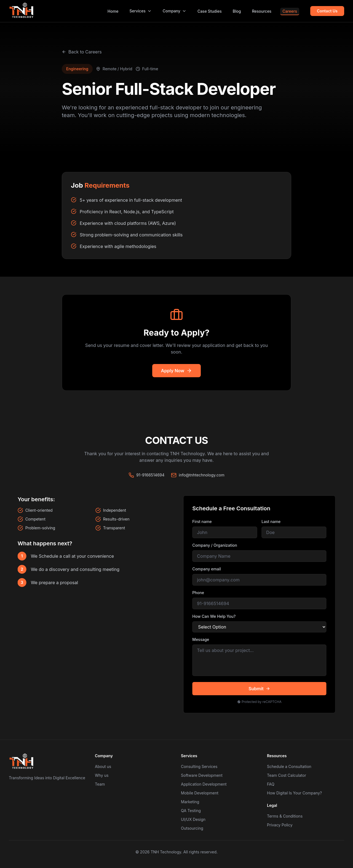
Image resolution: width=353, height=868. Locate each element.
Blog (237, 11)
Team (100, 784)
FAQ (271, 784)
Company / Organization (216, 545)
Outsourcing (192, 828)
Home (113, 11)
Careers (290, 11)
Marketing (190, 802)
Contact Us (327, 11)
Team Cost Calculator (287, 775)
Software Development (202, 775)
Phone (200, 593)
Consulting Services (199, 766)
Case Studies (210, 11)
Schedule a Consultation (289, 766)
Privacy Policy (280, 825)
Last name (273, 521)
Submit (261, 689)
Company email (208, 569)
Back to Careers (82, 52)
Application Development (204, 784)
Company (175, 11)
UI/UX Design (193, 819)
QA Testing (191, 811)
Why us (102, 775)
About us (103, 766)
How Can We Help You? (216, 616)
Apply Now (176, 371)
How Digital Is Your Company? (294, 793)
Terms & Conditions (285, 816)
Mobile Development (200, 793)
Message (202, 639)
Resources (262, 11)
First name (204, 521)
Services (140, 11)
